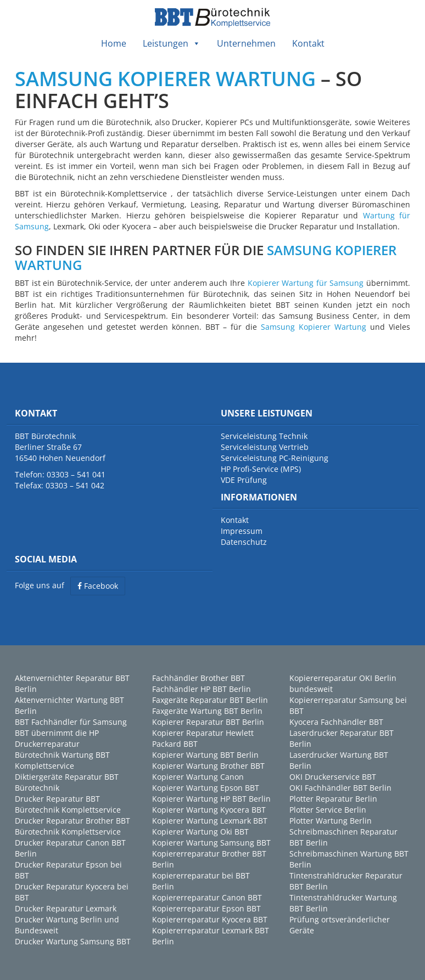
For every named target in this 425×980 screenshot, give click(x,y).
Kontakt (308, 43)
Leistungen (172, 43)
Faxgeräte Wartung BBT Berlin (207, 711)
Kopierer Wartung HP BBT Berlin (211, 799)
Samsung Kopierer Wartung (314, 327)
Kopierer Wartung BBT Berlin (205, 755)
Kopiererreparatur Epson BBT (206, 908)
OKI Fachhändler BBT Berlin (340, 788)
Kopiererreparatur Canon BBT (207, 897)
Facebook (98, 586)
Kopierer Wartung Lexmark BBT (210, 821)
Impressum (242, 531)
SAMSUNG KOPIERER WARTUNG (165, 79)
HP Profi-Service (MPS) (261, 469)
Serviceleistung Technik (264, 436)
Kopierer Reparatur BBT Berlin (208, 722)
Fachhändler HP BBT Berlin (202, 689)
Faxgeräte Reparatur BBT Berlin (210, 700)
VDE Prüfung (244, 480)
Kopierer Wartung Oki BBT (200, 832)
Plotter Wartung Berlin (331, 821)
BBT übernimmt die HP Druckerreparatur (57, 738)
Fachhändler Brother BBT (198, 678)
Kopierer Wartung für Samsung (306, 283)
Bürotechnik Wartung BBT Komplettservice (62, 760)
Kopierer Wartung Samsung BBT (211, 843)
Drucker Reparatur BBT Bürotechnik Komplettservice (68, 804)
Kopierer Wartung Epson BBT (206, 788)
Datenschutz (244, 542)
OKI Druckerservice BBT (333, 777)
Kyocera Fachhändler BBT (336, 722)
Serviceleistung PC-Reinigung (275, 458)
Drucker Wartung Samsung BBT (73, 941)
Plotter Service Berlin (328, 810)
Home (114, 43)
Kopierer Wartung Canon (198, 777)
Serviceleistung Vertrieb (265, 447)
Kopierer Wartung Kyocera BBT (209, 810)
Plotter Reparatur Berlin (333, 799)
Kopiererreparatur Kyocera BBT (210, 919)
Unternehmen (246, 43)
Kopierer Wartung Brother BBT (208, 766)
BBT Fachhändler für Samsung (71, 722)
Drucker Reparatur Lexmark (66, 908)
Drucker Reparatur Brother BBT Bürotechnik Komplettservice (72, 826)
